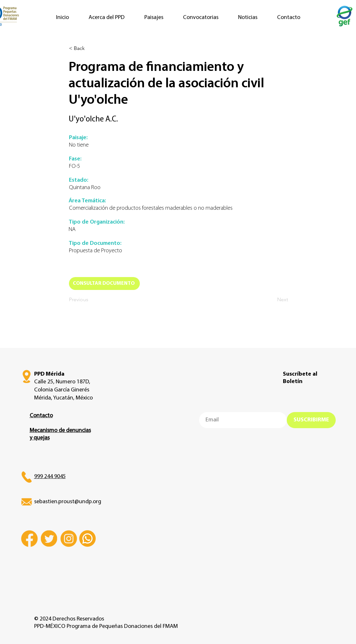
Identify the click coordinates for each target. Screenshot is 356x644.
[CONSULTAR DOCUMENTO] (104, 284)
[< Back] (90, 48)
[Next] (272, 300)
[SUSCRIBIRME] (311, 420)
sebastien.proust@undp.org (68, 502)
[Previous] (90, 300)
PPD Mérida (49, 374)
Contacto (41, 416)
